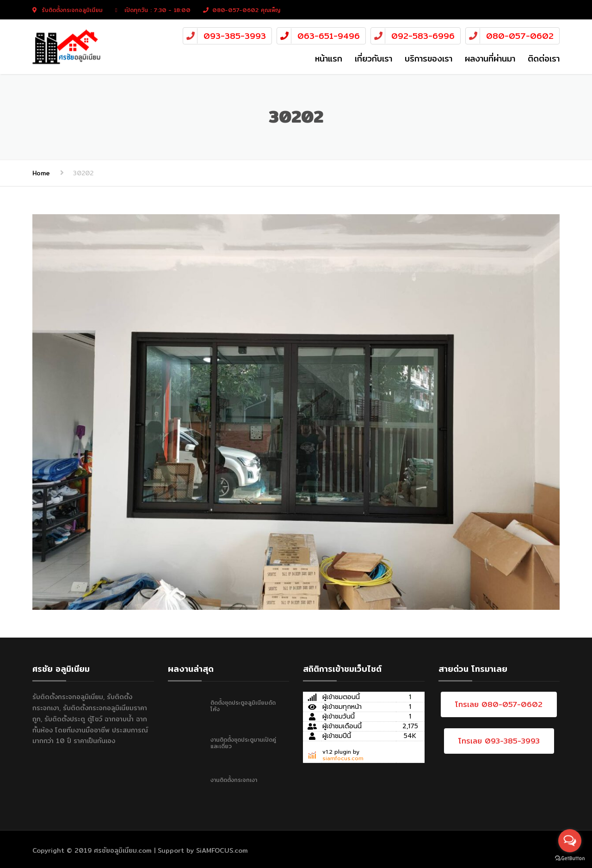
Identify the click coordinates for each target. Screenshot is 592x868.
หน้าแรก (329, 59)
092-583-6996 (423, 36)
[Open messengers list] (570, 841)
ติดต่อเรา (544, 59)
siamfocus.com (343, 758)
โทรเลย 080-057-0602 (499, 704)
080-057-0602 (520, 36)
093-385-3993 (235, 36)
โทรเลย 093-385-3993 (499, 741)
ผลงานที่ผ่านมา (490, 59)
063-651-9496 (329, 36)
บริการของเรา (429, 59)
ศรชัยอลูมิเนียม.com (123, 850)
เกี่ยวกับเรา (373, 59)
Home (41, 173)
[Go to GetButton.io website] (570, 859)
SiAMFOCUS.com (222, 850)
